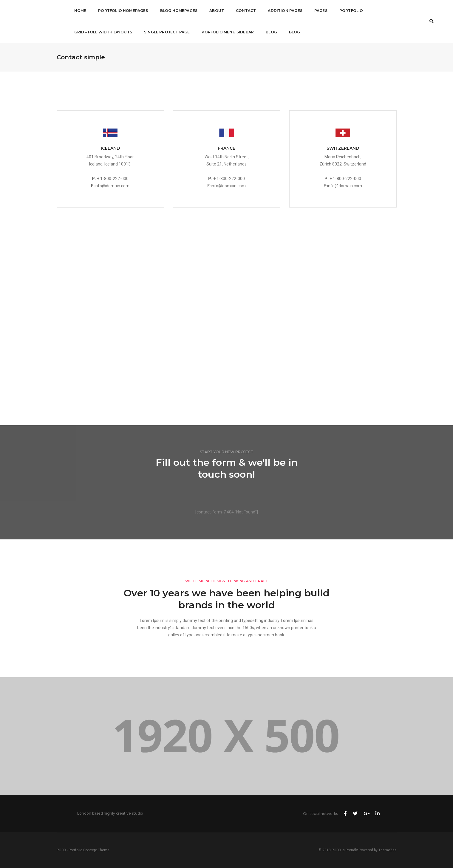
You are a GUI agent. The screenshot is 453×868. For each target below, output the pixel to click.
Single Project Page (167, 32)
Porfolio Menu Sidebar (228, 32)
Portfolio (351, 11)
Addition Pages (285, 11)
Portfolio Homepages (123, 11)
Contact (246, 11)
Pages (321, 11)
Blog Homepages (179, 11)
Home (80, 11)
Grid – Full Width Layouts (103, 32)
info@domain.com (112, 186)
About (217, 11)
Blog (271, 32)
